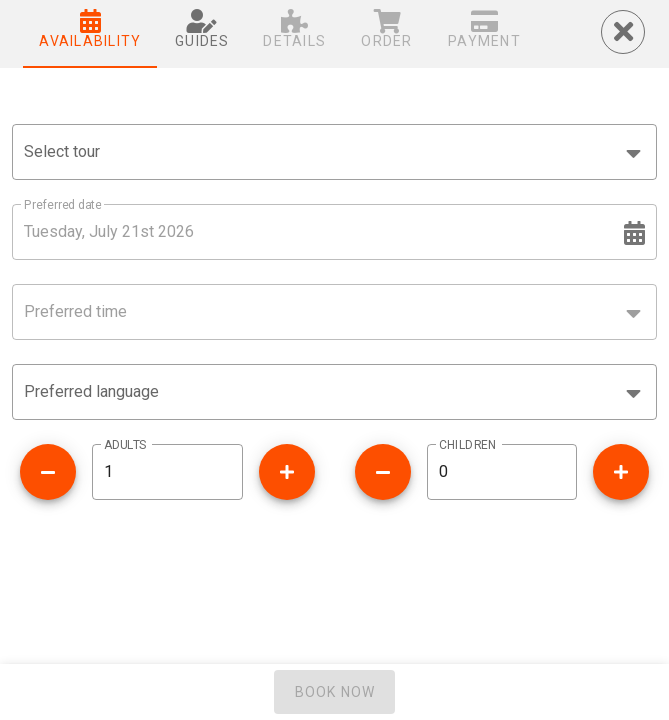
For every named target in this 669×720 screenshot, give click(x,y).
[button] (334, 392)
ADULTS (125, 445)
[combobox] (334, 152)
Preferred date (62, 205)
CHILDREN (467, 445)
